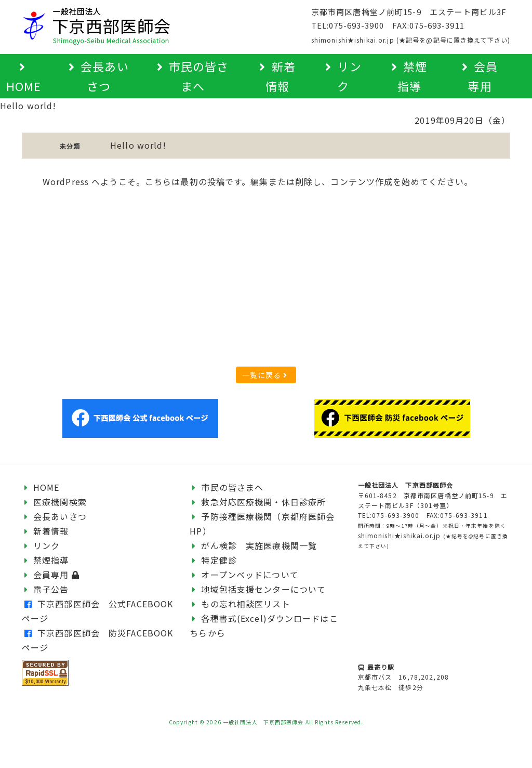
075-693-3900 (356, 25)
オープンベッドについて (244, 575)
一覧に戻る (265, 375)
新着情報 (45, 531)
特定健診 (213, 560)
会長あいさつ (54, 516)
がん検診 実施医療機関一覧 (253, 545)
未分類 (70, 146)
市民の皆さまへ (227, 487)
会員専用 (52, 575)
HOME (41, 487)
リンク (41, 545)
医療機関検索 (54, 502)
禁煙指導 (45, 560)
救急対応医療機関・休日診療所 (258, 502)
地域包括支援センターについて (258, 589)
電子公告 (45, 589)
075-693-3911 (437, 25)
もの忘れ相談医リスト (240, 604)
